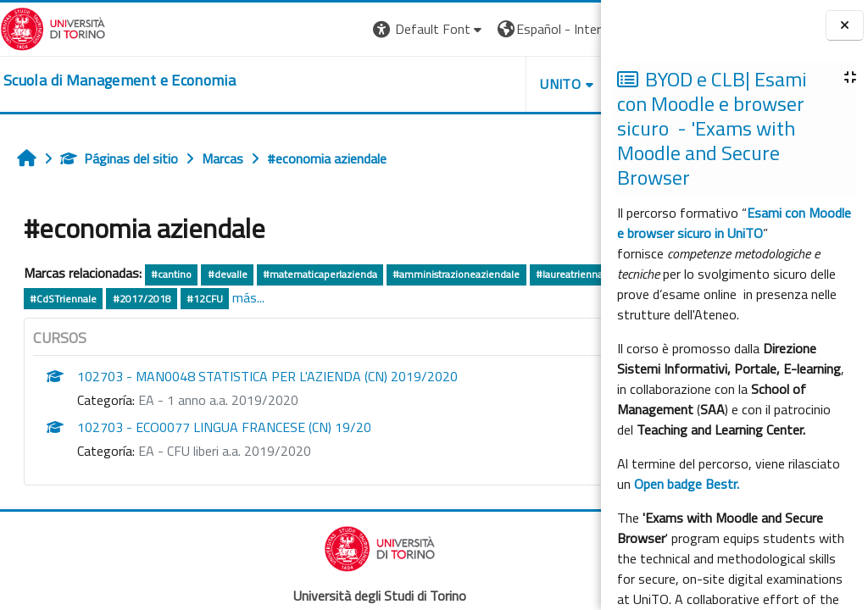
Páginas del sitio (119, 158)
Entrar (570, 29)
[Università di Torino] (53, 27)
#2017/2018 (350, 299)
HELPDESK (498, 84)
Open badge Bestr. (687, 484)
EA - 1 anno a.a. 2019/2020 (218, 400)
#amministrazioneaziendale (456, 274)
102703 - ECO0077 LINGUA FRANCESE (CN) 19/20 (224, 427)
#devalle (228, 274)
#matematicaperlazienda (320, 274)
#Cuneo (204, 299)
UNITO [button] (403, 84)
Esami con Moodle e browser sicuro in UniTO (734, 223)
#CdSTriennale (271, 299)
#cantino (171, 274)
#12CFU (412, 299)
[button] (271, 29)
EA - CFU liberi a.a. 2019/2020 (225, 451)
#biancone (146, 299)
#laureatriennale (67, 299)
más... (456, 297)
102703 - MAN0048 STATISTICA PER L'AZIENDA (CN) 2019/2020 (267, 376)
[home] (120, 80)
